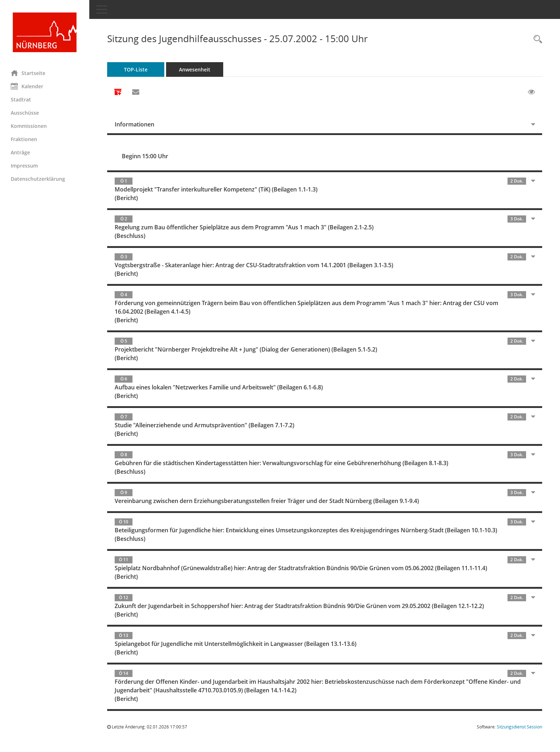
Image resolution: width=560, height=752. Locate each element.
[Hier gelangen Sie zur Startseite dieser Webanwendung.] (45, 32)
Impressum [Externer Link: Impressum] (24, 166)
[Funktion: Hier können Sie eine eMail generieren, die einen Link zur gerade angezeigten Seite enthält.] (136, 92)
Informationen (134, 124)
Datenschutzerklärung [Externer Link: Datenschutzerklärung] (38, 179)
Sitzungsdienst (519, 727)
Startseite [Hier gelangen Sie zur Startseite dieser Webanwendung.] (28, 73)
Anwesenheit (195, 69)
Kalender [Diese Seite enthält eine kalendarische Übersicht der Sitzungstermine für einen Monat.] (27, 86)
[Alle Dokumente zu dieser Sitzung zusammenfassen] (118, 93)
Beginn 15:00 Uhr (145, 156)
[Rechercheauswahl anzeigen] (536, 39)
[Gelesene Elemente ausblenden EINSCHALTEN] (531, 92)
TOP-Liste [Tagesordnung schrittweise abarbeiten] (136, 69)
